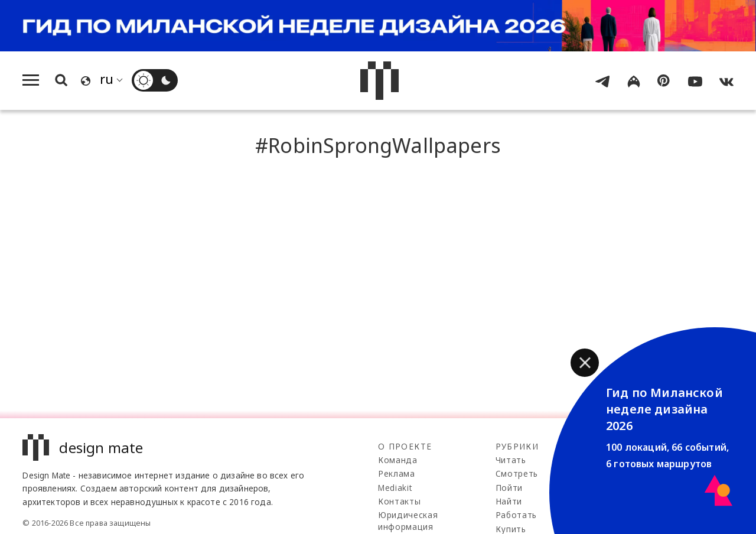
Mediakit (395, 488)
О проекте (405, 446)
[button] (585, 363)
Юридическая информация (408, 521)
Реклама (397, 473)
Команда (398, 460)
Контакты (399, 501)
